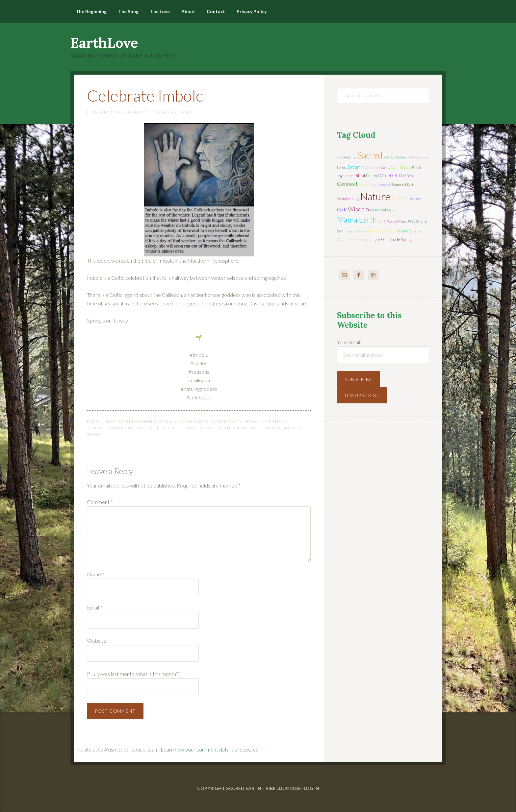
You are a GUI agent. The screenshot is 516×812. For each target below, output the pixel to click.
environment (380, 184)
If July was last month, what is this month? (134, 674)
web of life (417, 221)
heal (383, 167)
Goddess (422, 157)
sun (340, 231)
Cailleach (137, 428)
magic (403, 221)
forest (342, 167)
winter (403, 231)
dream (354, 167)
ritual (360, 176)
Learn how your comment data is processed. (210, 749)
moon (391, 210)
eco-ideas (399, 167)
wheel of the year (397, 175)
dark (190, 428)
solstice (389, 157)
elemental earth (403, 184)
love (400, 197)
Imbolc (207, 428)
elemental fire (355, 231)
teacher (392, 221)
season (95, 434)
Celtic (159, 428)
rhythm (418, 167)
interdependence (382, 231)
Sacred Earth (227, 422)
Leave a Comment (178, 112)
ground (416, 231)
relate (401, 157)
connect (347, 184)
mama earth (247, 428)
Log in (311, 788)
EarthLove (104, 43)
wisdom (358, 209)
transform (370, 167)
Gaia (341, 239)
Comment (100, 502)
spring (406, 239)
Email (95, 607)
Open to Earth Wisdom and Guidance (163, 422)
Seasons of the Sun (268, 422)
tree (411, 157)
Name (96, 574)
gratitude (390, 239)
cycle (175, 428)
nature (272, 428)
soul (340, 157)
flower (364, 184)
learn (348, 176)
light (224, 428)
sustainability (348, 199)
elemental (378, 210)
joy (340, 176)
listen (372, 176)
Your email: (349, 342)
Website (97, 641)
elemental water (358, 240)
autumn (350, 157)
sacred (291, 428)
